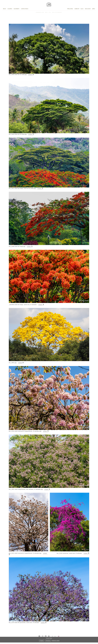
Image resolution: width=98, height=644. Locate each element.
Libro (93, 9)
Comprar (31, 75)
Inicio (5, 9)
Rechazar (48, 641)
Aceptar (41, 641)
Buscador (88, 9)
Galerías (10, 9)
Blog (82, 9)
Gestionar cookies (56, 641)
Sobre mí (77, 9)
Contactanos (25, 9)
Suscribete (16, 9)
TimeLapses (70, 9)
